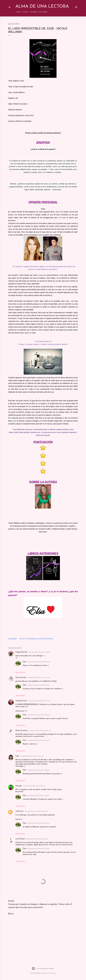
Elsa (24, 662)
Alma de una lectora (42, 7)
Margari (19, 786)
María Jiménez (22, 730)
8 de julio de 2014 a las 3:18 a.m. (37, 839)
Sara (17, 756)
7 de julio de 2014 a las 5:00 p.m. (38, 685)
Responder (20, 672)
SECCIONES (42, 12)
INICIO (18, 12)
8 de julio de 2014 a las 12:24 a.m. (36, 811)
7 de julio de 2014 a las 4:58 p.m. (38, 662)
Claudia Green (21, 701)
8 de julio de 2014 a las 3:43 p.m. (38, 849)
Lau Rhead (20, 839)
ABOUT (25, 12)
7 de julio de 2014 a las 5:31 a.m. (39, 677)
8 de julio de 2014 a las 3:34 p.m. (38, 795)
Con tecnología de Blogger (43, 968)
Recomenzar (21, 677)
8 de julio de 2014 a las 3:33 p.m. (38, 823)
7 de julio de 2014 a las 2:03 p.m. (34, 786)
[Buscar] (76, 7)
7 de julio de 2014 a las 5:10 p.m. (38, 770)
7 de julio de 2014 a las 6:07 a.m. (40, 731)
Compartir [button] (13, 639)
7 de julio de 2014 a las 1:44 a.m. (40, 652)
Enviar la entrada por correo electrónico (36, 639)
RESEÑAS (33, 12)
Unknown (20, 811)
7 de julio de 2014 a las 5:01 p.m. (38, 740)
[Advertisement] (43, 938)
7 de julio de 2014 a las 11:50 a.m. (32, 756)
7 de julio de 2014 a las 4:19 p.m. (38, 715)
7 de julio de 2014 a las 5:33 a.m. (40, 701)
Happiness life (21, 652)
